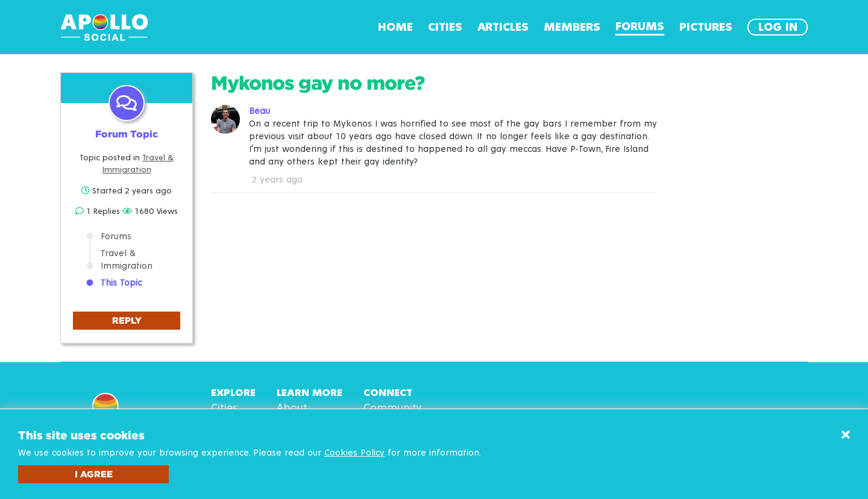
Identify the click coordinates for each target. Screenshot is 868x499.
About (292, 408)
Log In (778, 27)
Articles (503, 27)
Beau (259, 111)
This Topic (121, 283)
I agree (94, 474)
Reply (127, 320)
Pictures (706, 27)
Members (572, 27)
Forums (640, 27)
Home (395, 27)
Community (392, 408)
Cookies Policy (354, 453)
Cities (445, 27)
